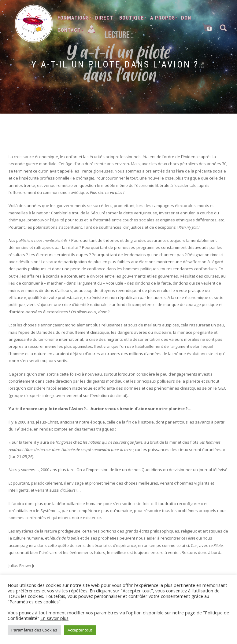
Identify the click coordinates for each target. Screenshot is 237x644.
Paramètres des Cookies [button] (34, 630)
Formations (73, 18)
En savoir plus (54, 618)
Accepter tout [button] (80, 630)
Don (186, 18)
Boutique (132, 18)
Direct (104, 18)
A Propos (163, 18)
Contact (69, 30)
